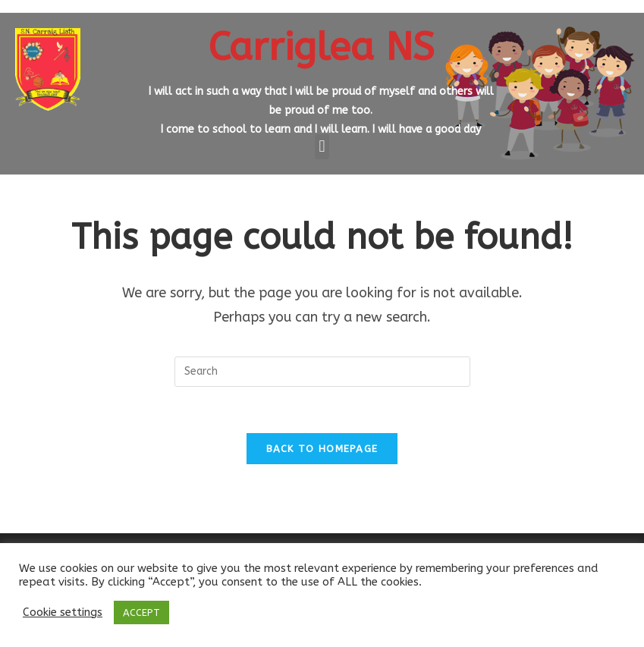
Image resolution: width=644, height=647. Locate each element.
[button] (322, 147)
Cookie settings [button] (63, 612)
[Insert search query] (322, 372)
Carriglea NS (321, 47)
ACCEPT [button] (141, 612)
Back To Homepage (322, 449)
